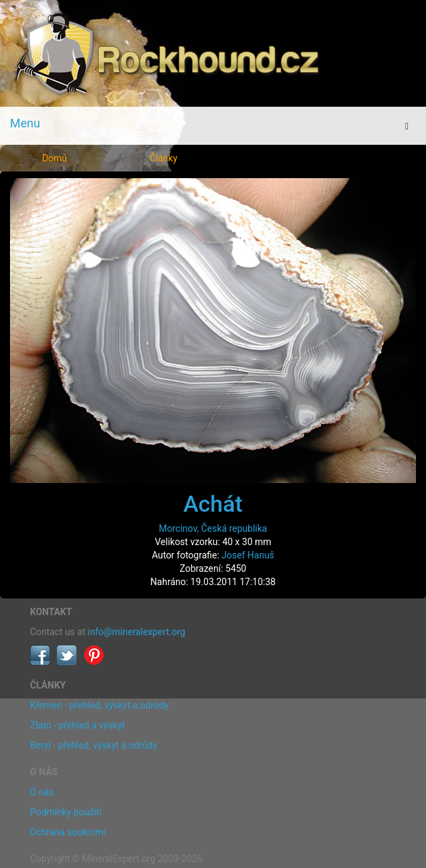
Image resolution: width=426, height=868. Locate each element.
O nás (42, 792)
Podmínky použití (66, 812)
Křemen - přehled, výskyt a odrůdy (99, 705)
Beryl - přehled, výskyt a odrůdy (94, 745)
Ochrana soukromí (68, 832)
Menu (25, 123)
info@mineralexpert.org (137, 632)
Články (163, 158)
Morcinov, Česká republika (213, 528)
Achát (213, 504)
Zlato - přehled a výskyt (77, 725)
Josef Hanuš (248, 555)
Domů (54, 158)
